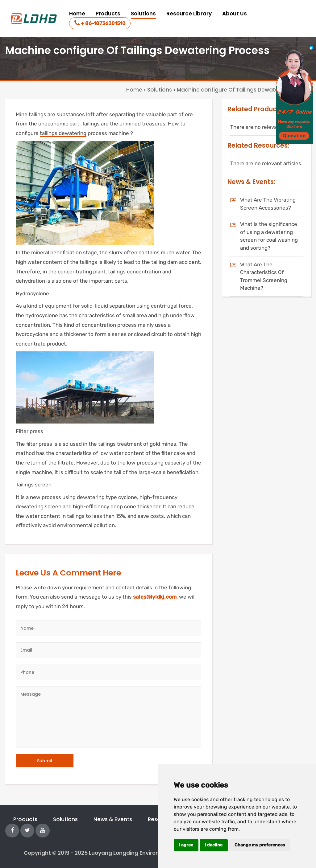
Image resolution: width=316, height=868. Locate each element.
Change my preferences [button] (260, 845)
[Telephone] (108, 672)
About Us (235, 14)
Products (108, 14)
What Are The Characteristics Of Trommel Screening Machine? (264, 276)
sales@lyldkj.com (155, 597)
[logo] (35, 19)
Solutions (143, 14)
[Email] (108, 650)
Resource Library (189, 14)
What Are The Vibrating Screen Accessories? (268, 204)
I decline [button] (214, 845)
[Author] (108, 628)
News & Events (113, 819)
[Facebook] (12, 830)
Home (77, 14)
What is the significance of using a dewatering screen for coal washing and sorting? (269, 236)
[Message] (108, 717)
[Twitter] (27, 830)
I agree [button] (186, 845)
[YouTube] (42, 830)
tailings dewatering (63, 133)
